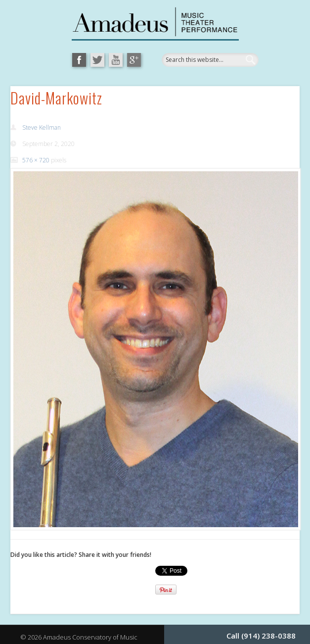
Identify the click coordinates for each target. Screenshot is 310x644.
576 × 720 (36, 160)
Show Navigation (257, 111)
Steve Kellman (42, 127)
